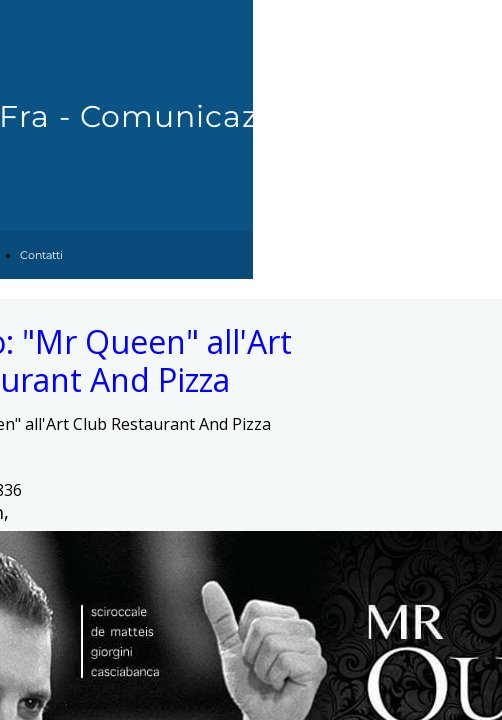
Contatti (41, 255)
